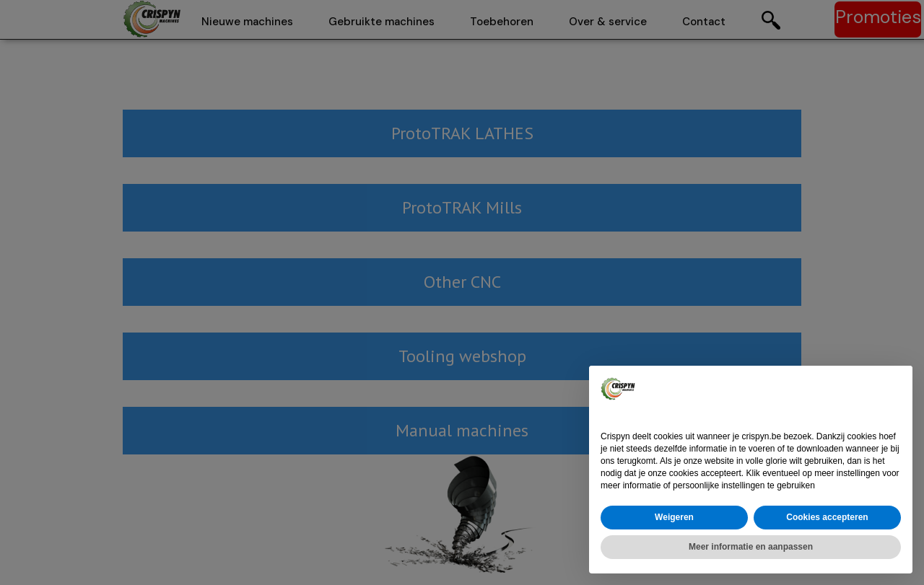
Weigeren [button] (674, 517)
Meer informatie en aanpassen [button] (751, 547)
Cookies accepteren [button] (827, 517)
